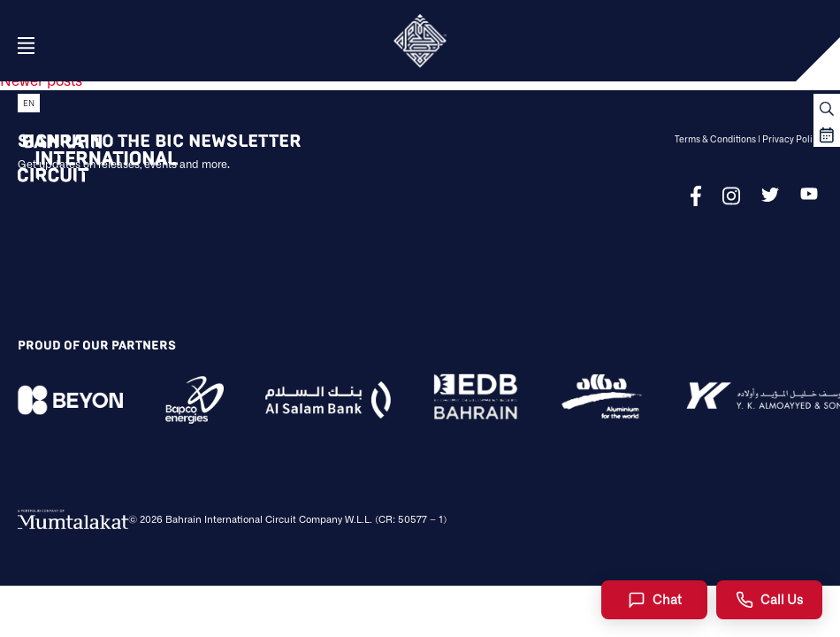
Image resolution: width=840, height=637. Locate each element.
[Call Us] (769, 600)
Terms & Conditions (715, 139)
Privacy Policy (792, 139)
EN (29, 103)
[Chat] (654, 600)
